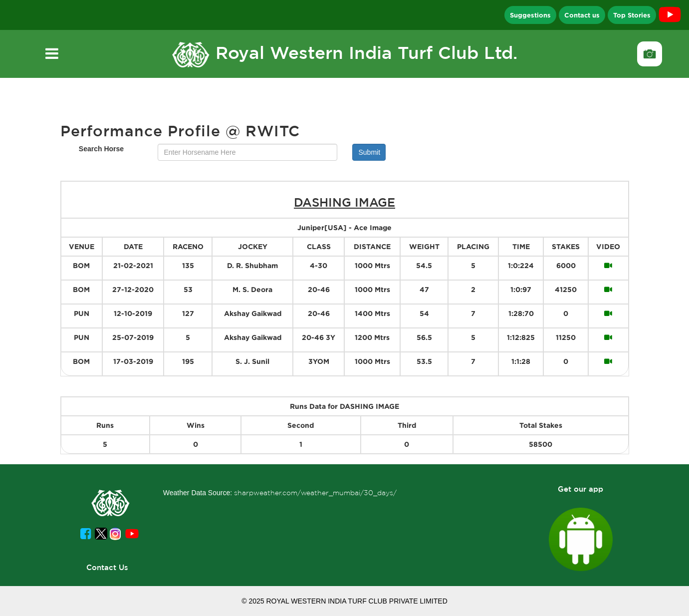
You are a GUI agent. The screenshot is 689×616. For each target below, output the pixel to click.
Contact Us (107, 567)
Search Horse (101, 149)
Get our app (580, 489)
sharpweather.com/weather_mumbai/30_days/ (315, 493)
